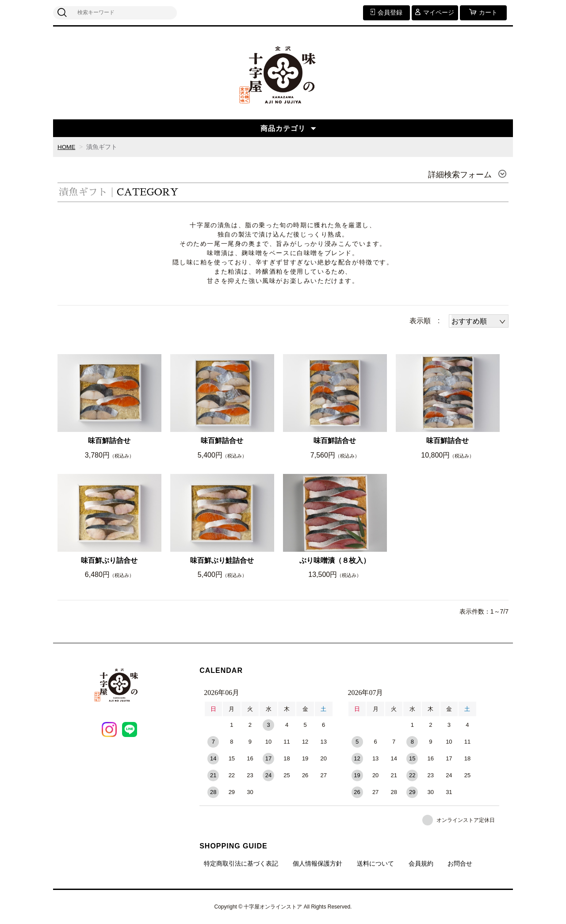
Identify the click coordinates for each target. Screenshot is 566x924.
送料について (375, 863)
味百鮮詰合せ (109, 441)
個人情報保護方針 (317, 863)
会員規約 (421, 863)
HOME (67, 147)
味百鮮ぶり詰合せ (109, 560)
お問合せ (460, 863)
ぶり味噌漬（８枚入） (335, 560)
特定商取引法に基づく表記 (241, 863)
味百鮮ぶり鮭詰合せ (222, 560)
